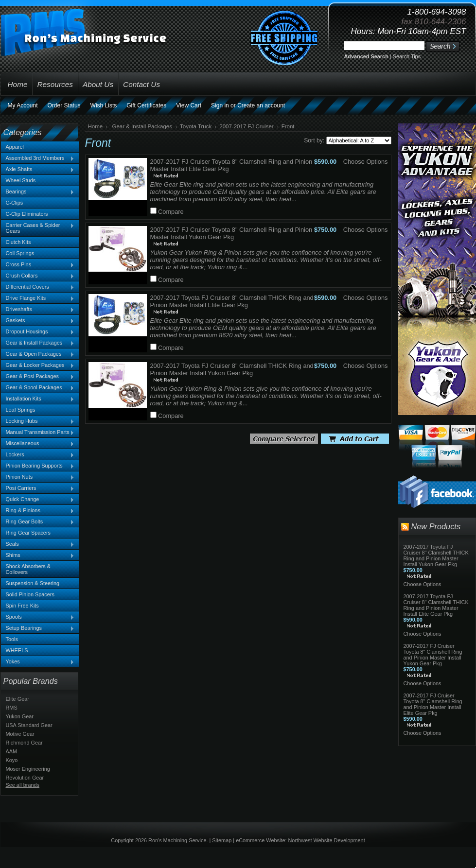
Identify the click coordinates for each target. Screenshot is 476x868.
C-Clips (15, 203)
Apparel (15, 147)
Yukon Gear (20, 716)
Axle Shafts (38, 170)
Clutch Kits (18, 242)
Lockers (38, 455)
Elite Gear (18, 699)
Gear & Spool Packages (38, 388)
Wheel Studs (21, 180)
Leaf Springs (21, 410)
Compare (171, 212)
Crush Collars (38, 276)
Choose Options (366, 162)
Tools (12, 639)
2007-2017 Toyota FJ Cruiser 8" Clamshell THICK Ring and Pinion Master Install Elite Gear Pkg (232, 301)
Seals (38, 544)
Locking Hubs (38, 421)
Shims (38, 556)
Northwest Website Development (327, 840)
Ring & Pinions (38, 511)
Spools (38, 617)
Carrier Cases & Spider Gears (38, 228)
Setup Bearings (38, 628)
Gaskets (38, 321)
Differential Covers (38, 287)
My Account (23, 105)
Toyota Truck (196, 126)
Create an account (261, 105)
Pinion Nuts (38, 477)
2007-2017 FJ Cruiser (246, 126)
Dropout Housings (38, 332)
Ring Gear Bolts (38, 522)
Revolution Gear (25, 778)
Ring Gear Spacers (28, 533)
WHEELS (17, 650)
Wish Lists (104, 105)
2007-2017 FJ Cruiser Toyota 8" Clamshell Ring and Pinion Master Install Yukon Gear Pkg (231, 233)
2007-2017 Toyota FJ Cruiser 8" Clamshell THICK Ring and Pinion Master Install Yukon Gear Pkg (232, 369)
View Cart (189, 105)
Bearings (38, 192)
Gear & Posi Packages (38, 377)
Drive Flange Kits (38, 298)
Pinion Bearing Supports (38, 466)
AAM (12, 751)
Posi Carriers (38, 488)
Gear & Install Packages (38, 343)
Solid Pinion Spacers (30, 594)
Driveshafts (38, 310)
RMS (12, 708)
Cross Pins (38, 265)
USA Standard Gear (29, 725)
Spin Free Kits (22, 606)
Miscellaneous (38, 444)
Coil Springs (20, 253)
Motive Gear (20, 734)
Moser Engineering (28, 769)
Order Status (64, 105)
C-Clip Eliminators (27, 214)
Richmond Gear (24, 743)
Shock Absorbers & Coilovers (28, 569)
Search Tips (407, 56)
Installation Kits (38, 399)
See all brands (23, 785)
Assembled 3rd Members (38, 158)
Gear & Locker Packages (38, 365)
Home (96, 126)
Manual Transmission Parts (38, 433)
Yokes (38, 662)
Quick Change (38, 500)
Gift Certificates (146, 105)
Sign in (220, 105)
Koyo (12, 760)
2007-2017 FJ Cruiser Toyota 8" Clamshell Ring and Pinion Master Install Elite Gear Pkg (433, 704)
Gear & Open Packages (38, 354)
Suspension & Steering (33, 583)
